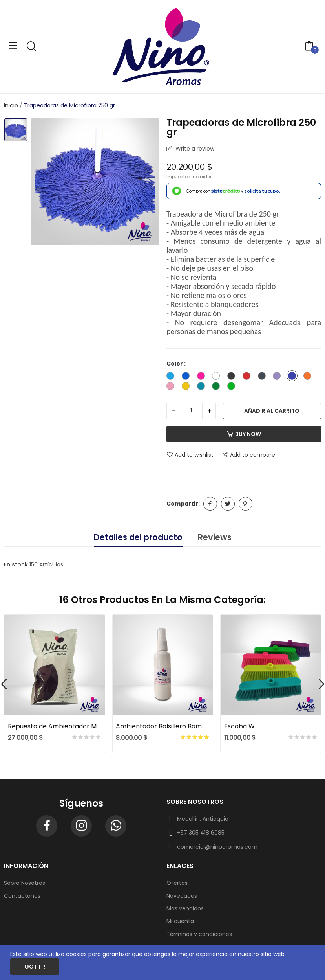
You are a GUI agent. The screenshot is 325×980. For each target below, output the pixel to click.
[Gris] (233, 377)
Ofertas (177, 883)
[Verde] (218, 387)
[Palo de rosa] (172, 387)
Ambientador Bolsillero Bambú (162, 726)
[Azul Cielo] (172, 377)
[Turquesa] (203, 387)
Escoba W (239, 726)
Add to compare (248, 455)
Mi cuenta (180, 921)
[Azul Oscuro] (188, 377)
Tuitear (228, 504)
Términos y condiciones (199, 934)
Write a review (194, 149)
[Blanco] (218, 377)
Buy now (244, 434)
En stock (16, 564)
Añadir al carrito (272, 411)
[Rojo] (248, 377)
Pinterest (246, 504)
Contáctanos (22, 896)
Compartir (210, 504)
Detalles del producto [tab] (138, 537)
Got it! (35, 967)
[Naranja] (309, 377)
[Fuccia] (203, 377)
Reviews (215, 537)
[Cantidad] (191, 411)
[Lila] (279, 377)
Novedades (182, 896)
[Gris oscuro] (264, 377)
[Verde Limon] (233, 387)
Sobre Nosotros (25, 883)
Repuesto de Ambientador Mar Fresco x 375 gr (55, 726)
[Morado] (294, 377)
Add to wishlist (190, 455)
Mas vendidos (185, 908)
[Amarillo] (188, 387)
